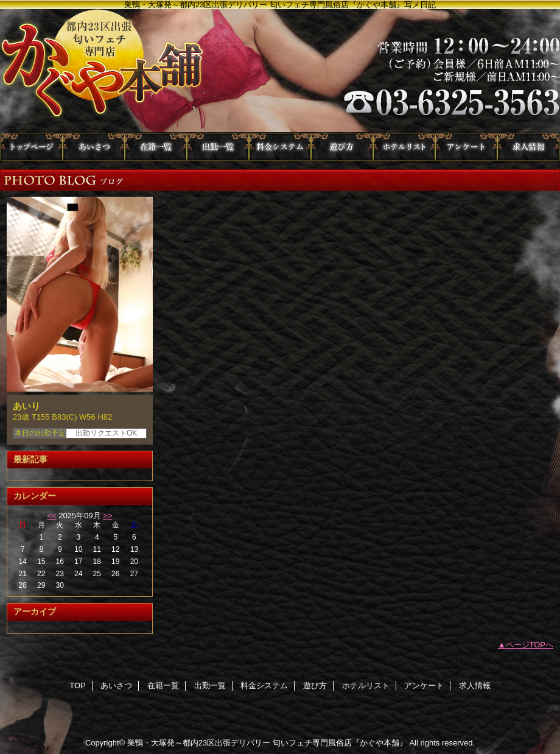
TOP (32, 147)
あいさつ (94, 147)
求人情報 (528, 147)
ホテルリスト (404, 147)
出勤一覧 (218, 147)
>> (107, 516)
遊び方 (342, 147)
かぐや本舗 (280, 71)
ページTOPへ (530, 645)
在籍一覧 (156, 147)
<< (51, 516)
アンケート (466, 147)
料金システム (280, 147)
